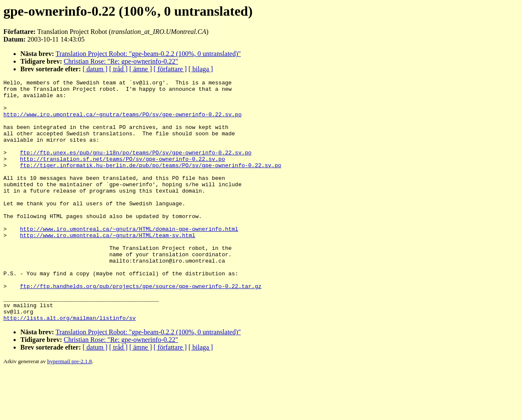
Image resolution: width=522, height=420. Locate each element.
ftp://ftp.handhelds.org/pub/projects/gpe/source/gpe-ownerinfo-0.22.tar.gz (141, 328)
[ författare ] (170, 69)
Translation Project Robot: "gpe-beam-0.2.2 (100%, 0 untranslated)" (148, 54)
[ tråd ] (118, 69)
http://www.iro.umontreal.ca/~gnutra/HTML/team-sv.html (107, 267)
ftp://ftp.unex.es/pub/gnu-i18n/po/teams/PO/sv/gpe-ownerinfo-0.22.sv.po (136, 168)
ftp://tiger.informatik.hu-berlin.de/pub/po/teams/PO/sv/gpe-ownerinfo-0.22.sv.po (151, 183)
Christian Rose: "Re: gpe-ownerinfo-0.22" (121, 61)
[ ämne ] (141, 69)
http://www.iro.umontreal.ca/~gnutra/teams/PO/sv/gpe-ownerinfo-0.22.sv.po (123, 122)
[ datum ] (95, 69)
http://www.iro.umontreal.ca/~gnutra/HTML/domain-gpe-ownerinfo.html (129, 259)
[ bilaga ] (201, 69)
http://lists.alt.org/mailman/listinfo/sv (70, 366)
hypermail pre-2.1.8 (69, 410)
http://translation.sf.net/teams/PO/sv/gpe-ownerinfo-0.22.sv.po (123, 175)
